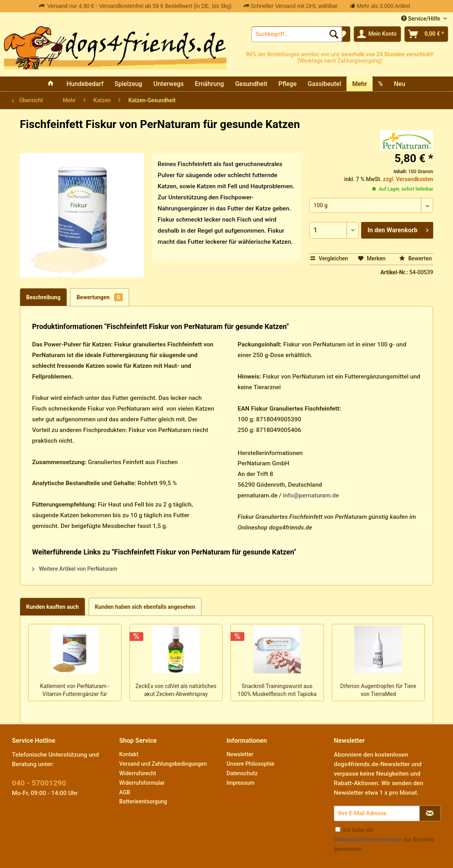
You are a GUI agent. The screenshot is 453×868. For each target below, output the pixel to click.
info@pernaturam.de (311, 495)
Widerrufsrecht (138, 773)
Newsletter (240, 754)
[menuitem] (297, 34)
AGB (125, 792)
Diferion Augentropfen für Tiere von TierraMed (378, 690)
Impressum (241, 783)
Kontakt (129, 754)
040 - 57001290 (39, 783)
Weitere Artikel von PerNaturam (75, 569)
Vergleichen (329, 258)
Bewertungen (100, 297)
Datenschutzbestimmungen (368, 839)
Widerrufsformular (142, 783)
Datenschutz (242, 773)
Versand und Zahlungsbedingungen (163, 764)
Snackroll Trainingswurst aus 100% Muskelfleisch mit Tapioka (277, 690)
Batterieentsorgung (143, 801)
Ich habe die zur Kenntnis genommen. (384, 839)
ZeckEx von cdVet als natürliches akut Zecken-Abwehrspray (176, 690)
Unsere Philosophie (250, 764)
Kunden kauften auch (52, 607)
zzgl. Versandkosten (408, 179)
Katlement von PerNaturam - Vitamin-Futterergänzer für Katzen (75, 691)
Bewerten (416, 258)
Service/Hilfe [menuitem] (421, 19)
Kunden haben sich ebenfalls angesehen (145, 607)
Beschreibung (43, 297)
